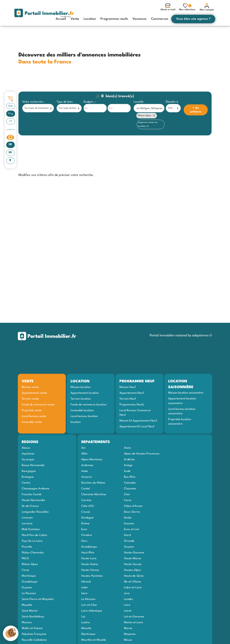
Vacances (139, 19)
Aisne (127, 448)
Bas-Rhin (130, 477)
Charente (130, 489)
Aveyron (87, 477)
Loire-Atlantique (92, 611)
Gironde (129, 541)
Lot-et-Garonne (134, 617)
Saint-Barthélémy (33, 617)
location (76, 422)
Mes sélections (187, 7)
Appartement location (85, 393)
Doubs (128, 518)
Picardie (27, 547)
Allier (85, 454)
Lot (83, 617)
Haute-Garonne (134, 553)
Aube (85, 471)
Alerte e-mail (168, 7)
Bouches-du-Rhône (93, 483)
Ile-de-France (30, 506)
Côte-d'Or (88, 506)
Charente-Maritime (94, 494)
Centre (26, 483)
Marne (128, 628)
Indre (85, 588)
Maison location (81, 387)
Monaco (27, 622)
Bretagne (28, 477)
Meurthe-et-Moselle (94, 640)
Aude (127, 471)
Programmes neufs (114, 19)
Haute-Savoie (133, 564)
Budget (89, 102)
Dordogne (87, 518)
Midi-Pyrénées (31, 529)
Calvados (130, 483)
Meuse (128, 640)
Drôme (85, 524)
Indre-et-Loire (133, 588)
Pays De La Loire (32, 541)
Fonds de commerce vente (38, 405)
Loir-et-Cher (89, 605)
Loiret (128, 611)
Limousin (27, 518)
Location (90, 19)
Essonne (129, 524)
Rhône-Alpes (30, 564)
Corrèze (86, 500)
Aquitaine (28, 454)
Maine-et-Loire (134, 622)
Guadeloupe (30, 582)
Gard (127, 535)
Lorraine (27, 524)
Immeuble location (82, 410)
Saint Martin (30, 611)
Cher (127, 494)
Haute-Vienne (90, 570)
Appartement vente (34, 393)
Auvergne (28, 460)
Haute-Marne (133, 558)
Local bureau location (84, 416)
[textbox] (150, 108)
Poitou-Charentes (33, 553)
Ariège (128, 465)
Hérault (86, 582)
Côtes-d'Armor (133, 506)
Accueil (61, 19)
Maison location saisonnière (186, 393)
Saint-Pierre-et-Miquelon (38, 599)
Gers (84, 541)
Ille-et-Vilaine (133, 582)
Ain (83, 448)
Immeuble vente (32, 422)
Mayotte (27, 605)
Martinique (29, 576)
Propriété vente (32, 410)
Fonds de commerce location (89, 405)
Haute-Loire (89, 558)
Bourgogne (29, 471)
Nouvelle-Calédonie (34, 640)
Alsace (26, 448)
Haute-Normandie (33, 500)
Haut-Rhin (88, 553)
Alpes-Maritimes (92, 460)
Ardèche (129, 460)
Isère (84, 593)
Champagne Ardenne (35, 489)
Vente (75, 19)
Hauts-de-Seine (134, 576)
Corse (25, 570)
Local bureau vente (34, 416)
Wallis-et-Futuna (32, 628)
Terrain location (81, 399)
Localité (139, 102)
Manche (86, 628)
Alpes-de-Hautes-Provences (142, 454)
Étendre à (172, 102)
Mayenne (130, 634)
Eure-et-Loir (132, 529)
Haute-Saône (90, 564)
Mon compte (207, 7)
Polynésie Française (34, 634)
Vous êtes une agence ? (193, 19)
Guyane (27, 588)
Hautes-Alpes (132, 570)
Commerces (160, 19)
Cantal (86, 489)
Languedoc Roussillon (35, 512)
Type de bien (65, 102)
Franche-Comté (32, 494)
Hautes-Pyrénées (92, 576)
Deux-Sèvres (132, 512)
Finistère (87, 535)
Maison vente (30, 387)
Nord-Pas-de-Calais (34, 535)
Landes (128, 599)
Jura (127, 593)
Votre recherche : (33, 102)
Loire (127, 605)
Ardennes (87, 465)
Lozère (86, 622)
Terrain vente (30, 399)
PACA (25, 558)
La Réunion (29, 593)
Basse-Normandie (33, 465)
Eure (84, 529)
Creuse (86, 512)
